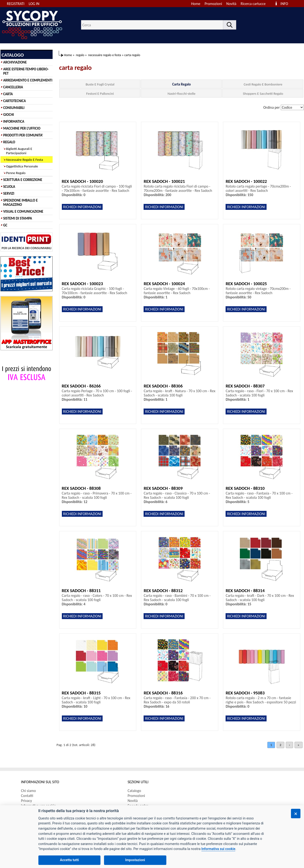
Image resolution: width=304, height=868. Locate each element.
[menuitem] (255, 4)
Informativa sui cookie (218, 849)
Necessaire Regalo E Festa (25, 160)
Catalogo (134, 791)
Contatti (27, 796)
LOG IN (34, 4)
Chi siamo (29, 791)
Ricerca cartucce (253, 4)
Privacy (27, 801)
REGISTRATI (16, 4)
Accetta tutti (69, 860)
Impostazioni (135, 860)
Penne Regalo (16, 173)
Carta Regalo (181, 84)
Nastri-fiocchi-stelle (181, 94)
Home (196, 4)
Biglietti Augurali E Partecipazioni (19, 151)
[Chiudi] (296, 814)
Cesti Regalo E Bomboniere (263, 84)
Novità (231, 4)
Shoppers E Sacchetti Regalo (263, 94)
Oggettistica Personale (22, 166)
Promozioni (213, 4)
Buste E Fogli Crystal (100, 84)
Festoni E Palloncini (100, 94)
